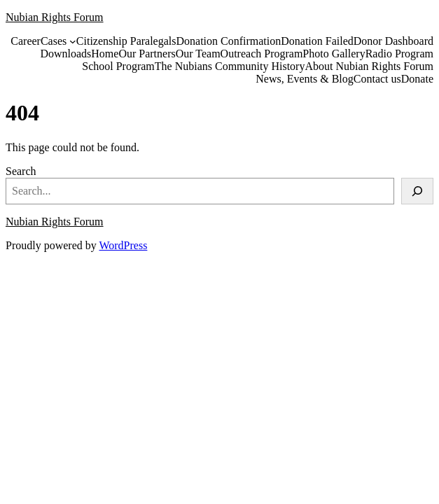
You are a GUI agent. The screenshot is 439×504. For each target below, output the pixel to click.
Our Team (198, 54)
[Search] (417, 191)
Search (21, 171)
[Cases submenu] (73, 41)
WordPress (123, 245)
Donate (417, 79)
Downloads (65, 54)
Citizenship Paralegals (126, 41)
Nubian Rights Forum (55, 17)
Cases (54, 41)
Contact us (377, 79)
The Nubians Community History (230, 66)
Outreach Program (262, 54)
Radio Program (399, 54)
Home (105, 54)
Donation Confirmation (228, 41)
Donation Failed (317, 41)
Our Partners (147, 54)
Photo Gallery (334, 54)
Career (26, 41)
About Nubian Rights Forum (369, 66)
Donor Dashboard (393, 41)
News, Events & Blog (305, 79)
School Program (118, 66)
